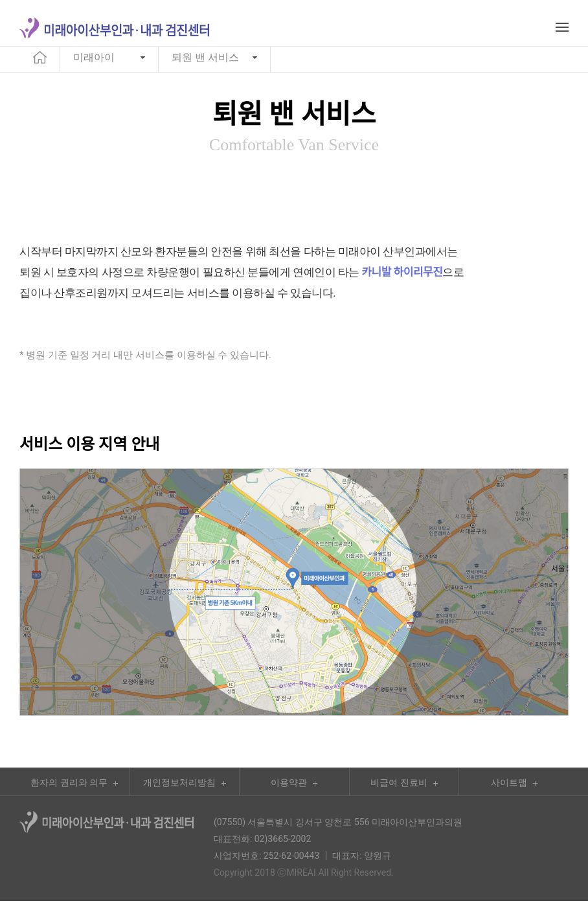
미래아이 (94, 66)
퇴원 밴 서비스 (205, 66)
